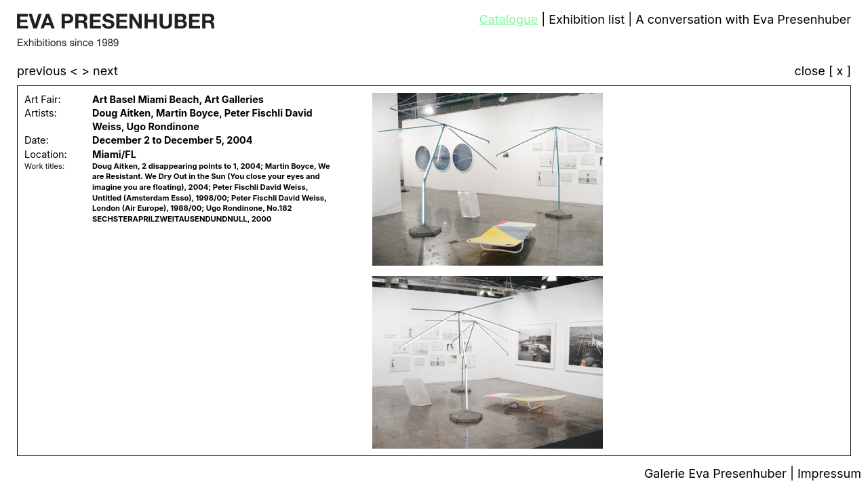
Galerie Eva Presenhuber (717, 473)
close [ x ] (823, 72)
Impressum (829, 473)
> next (100, 71)
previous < (49, 71)
